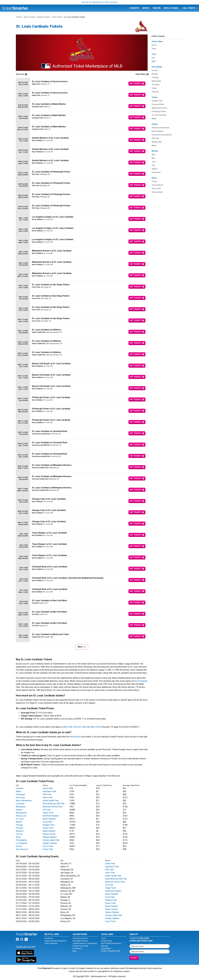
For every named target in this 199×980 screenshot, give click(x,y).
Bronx (18, 837)
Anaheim (20, 831)
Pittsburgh (20, 794)
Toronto (19, 834)
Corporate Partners (80, 938)
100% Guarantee (51, 943)
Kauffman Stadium (51, 816)
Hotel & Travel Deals (81, 946)
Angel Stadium (49, 831)
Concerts (134, 8)
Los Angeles (22, 843)
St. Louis (20, 819)
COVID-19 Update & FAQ (111, 951)
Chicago (19, 825)
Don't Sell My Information (111, 943)
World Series (75, 737)
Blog (74, 951)
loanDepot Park (49, 791)
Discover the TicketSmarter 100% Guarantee (100, 2)
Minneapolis (21, 813)
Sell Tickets (189, 8)
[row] (82, 84)
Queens (19, 810)
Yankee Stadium (50, 837)
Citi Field (47, 810)
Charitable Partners (80, 941)
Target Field (48, 813)
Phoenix (19, 828)
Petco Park (48, 798)
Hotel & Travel (171, 8)
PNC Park (47, 794)
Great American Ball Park (54, 804)
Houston (20, 788)
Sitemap (104, 946)
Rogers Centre (49, 834)
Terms (104, 938)
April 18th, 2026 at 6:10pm (75, 727)
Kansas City (21, 816)
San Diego (20, 798)
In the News (77, 948)
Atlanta (19, 822)
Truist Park (47, 822)
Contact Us (49, 938)
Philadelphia (21, 840)
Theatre (156, 8)
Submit (134, 958)
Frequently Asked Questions (56, 941)
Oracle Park (48, 849)
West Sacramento (24, 801)
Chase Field (48, 828)
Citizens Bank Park (51, 840)
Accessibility (106, 948)
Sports (146, 8)
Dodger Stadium (50, 843)
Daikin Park (95, 727)
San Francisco (22, 849)
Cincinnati (20, 804)
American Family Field (52, 807)
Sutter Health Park (51, 801)
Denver (19, 846)
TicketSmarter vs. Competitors (85, 943)
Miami (19, 791)
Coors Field (48, 846)
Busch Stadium (141, 681)
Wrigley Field (48, 825)
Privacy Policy (106, 941)
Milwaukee (21, 807)
